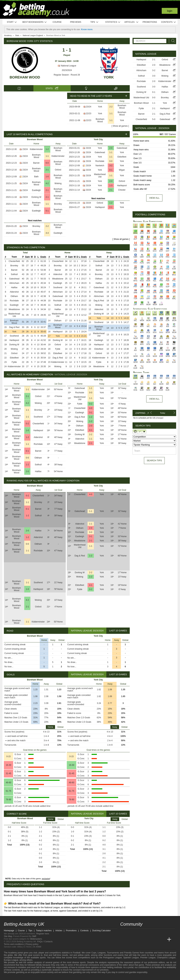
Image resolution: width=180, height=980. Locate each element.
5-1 (47, 211)
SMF (34, 936)
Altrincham (14, 283)
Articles (131, 22)
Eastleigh (36, 190)
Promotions (150, 22)
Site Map (8, 936)
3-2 (111, 166)
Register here (43, 934)
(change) (160, 418)
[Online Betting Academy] (143, 940)
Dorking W (36, 197)
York (109, 77)
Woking (58, 183)
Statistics (113, 22)
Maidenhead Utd (100, 176)
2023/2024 (67, 70)
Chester (122, 190)
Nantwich (100, 166)
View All (154, 399)
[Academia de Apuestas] (149, 940)
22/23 (89, 114)
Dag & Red (14, 327)
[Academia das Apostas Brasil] (136, 940)
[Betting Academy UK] (123, 940)
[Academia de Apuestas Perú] (163, 940)
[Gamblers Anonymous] (41, 977)
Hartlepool (122, 186)
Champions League (166, 958)
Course (57, 22)
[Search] (172, 41)
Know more (87, 29)
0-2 (27, 424)
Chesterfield (14, 261)
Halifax (14, 287)
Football (77, 953)
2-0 (111, 148)
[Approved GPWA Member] (25, 977)
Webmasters (36, 939)
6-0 (47, 163)
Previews (76, 22)
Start (12, 22)
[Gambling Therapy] (37, 977)
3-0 (154, 76)
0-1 (111, 170)
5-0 (154, 119)
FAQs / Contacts (45, 942)
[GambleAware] (12, 977)
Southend (14, 336)
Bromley (58, 204)
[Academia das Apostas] (130, 940)
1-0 (47, 177)
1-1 (111, 114)
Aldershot (14, 292)
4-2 (47, 183)
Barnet (36, 163)
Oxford (58, 170)
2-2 (111, 107)
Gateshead (122, 148)
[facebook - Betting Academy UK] (123, 932)
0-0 (111, 161)
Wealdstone (14, 309)
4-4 (47, 233)
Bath (36, 177)
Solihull (14, 274)
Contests (168, 22)
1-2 (47, 149)
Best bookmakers (35, 22)
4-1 (91, 430)
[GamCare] (32, 977)
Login (170, 11)
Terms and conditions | (15, 944)
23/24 (89, 107)
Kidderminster (36, 149)
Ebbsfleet (122, 157)
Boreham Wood (25, 77)
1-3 (111, 186)
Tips (94, 22)
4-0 (91, 408)
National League (67, 66)
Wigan (122, 170)
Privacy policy (32, 944)
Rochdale (100, 161)
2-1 (47, 170)
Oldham (14, 296)
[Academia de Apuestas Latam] (156, 940)
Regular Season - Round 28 (67, 75)
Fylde (14, 362)
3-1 (91, 413)
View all (154, 198)
